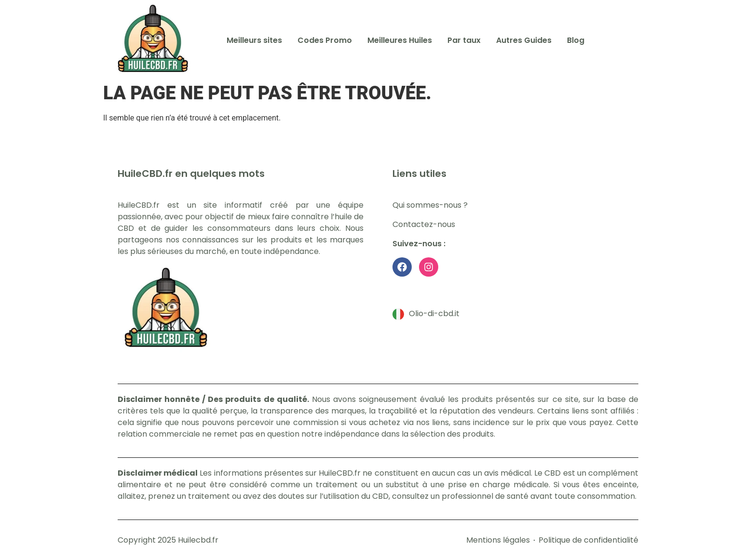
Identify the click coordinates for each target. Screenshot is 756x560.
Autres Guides (524, 40)
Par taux (464, 40)
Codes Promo (325, 40)
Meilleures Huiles (400, 40)
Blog (576, 40)
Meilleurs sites (254, 40)
